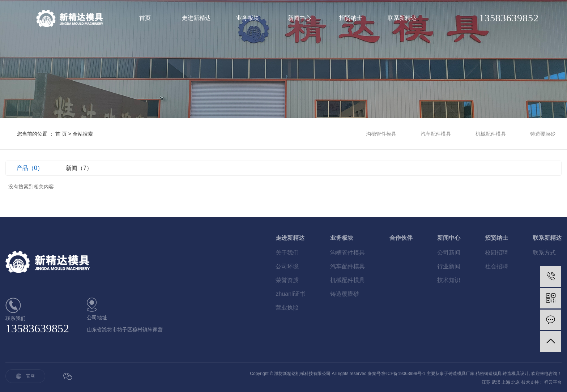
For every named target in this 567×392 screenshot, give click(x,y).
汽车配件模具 (436, 134)
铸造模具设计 (516, 374)
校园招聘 (496, 253)
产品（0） (30, 168)
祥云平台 (553, 382)
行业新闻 (449, 266)
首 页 (61, 134)
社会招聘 (496, 266)
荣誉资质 (287, 280)
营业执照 (287, 308)
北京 (516, 382)
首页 (145, 18)
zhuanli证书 (291, 294)
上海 (506, 382)
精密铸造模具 (489, 374)
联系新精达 (402, 18)
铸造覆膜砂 (543, 134)
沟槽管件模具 (381, 134)
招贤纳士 (351, 18)
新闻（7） (79, 168)
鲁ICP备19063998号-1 (404, 374)
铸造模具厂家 (461, 374)
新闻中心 (299, 18)
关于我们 (287, 253)
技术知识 (449, 280)
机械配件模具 (491, 134)
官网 (30, 376)
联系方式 (544, 253)
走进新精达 (196, 18)
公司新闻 (449, 253)
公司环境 (287, 266)
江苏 (486, 382)
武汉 (496, 382)
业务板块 (248, 18)
